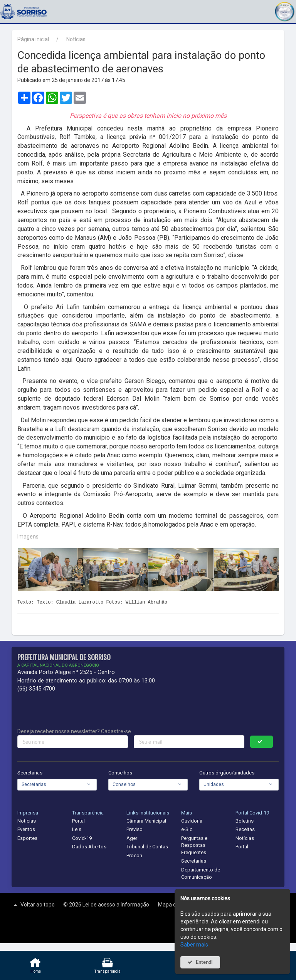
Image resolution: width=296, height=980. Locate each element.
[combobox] (57, 784)
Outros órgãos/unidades (227, 773)
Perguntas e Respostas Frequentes (194, 845)
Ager (132, 838)
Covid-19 (82, 838)
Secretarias (30, 773)
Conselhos (120, 773)
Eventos (26, 829)
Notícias (76, 39)
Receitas (245, 829)
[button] (284, 11)
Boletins (245, 821)
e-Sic (187, 829)
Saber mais (194, 945)
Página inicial (33, 39)
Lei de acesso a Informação (116, 905)
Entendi (204, 962)
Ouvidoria (192, 821)
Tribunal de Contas (147, 847)
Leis (77, 829)
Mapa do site (174, 905)
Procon (134, 855)
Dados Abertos (89, 847)
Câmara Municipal (146, 821)
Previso (135, 829)
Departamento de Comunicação (201, 873)
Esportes (27, 838)
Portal (78, 821)
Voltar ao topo (33, 905)
